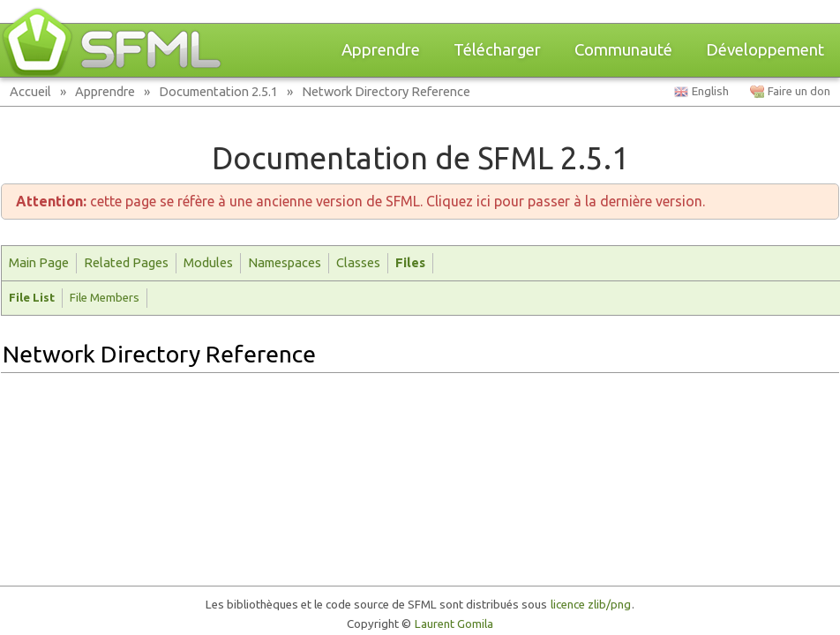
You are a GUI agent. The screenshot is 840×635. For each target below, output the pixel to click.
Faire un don (799, 91)
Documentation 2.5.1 (218, 91)
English (710, 91)
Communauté (623, 50)
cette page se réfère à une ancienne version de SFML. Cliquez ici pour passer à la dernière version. (360, 201)
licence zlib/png (591, 605)
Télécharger (497, 50)
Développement (765, 50)
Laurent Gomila (454, 624)
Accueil (30, 91)
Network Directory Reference (386, 91)
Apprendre (381, 50)
